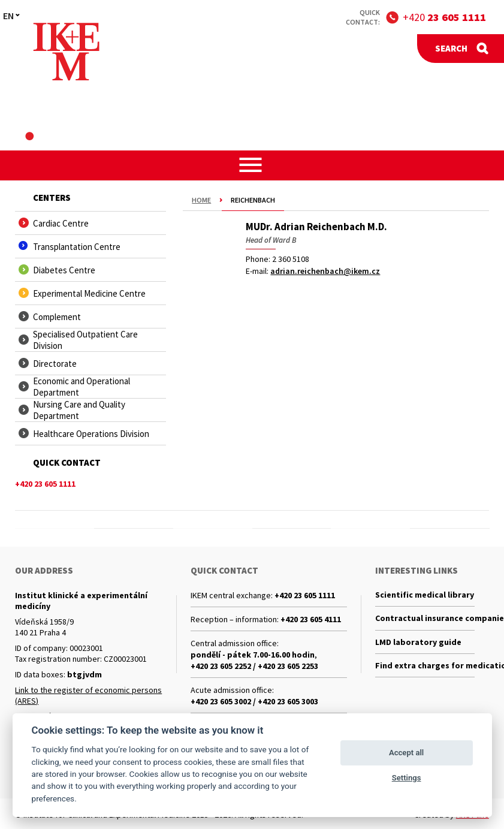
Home (201, 200)
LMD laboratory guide (418, 644)
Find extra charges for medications (425, 669)
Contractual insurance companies (425, 620)
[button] (252, 165)
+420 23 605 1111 (305, 595)
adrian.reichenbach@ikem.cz (325, 271)
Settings (407, 778)
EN (8, 16)
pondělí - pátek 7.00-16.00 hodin (253, 655)
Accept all (406, 753)
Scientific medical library (425, 595)
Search (451, 48)
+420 (444, 17)
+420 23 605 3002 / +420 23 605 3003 (254, 701)
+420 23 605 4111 (311, 619)
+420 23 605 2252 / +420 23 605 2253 (254, 666)
